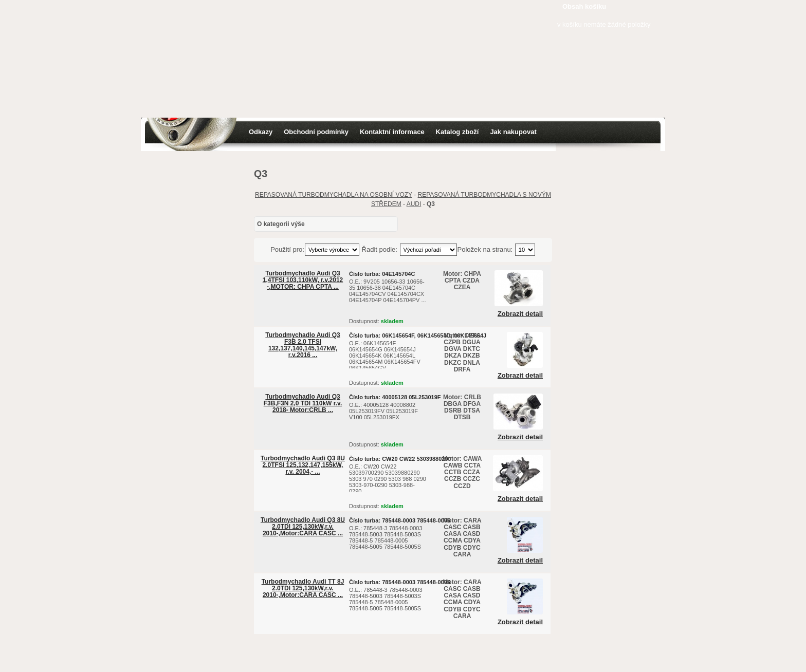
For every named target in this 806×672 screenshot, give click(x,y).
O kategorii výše (281, 224)
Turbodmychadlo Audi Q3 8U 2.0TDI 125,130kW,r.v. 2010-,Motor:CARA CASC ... (303, 527)
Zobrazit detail (520, 314)
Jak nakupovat (513, 132)
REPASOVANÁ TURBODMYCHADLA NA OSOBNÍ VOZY (334, 195)
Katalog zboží (457, 132)
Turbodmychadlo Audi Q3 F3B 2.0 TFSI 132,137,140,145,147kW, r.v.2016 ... (303, 345)
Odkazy (261, 132)
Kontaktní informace (392, 132)
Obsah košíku (584, 6)
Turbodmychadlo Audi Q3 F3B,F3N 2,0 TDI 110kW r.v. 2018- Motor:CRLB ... (303, 403)
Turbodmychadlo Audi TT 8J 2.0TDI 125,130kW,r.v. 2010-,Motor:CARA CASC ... (303, 588)
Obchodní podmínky (316, 132)
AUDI (414, 204)
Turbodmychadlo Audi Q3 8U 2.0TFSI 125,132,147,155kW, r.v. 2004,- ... (303, 465)
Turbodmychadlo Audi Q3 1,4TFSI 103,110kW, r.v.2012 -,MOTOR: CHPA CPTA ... (303, 280)
